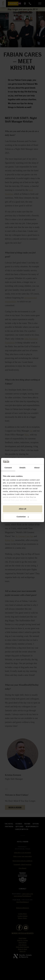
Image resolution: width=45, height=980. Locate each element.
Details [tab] (23, 468)
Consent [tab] (8, 468)
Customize (23, 517)
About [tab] (37, 468)
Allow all (22, 509)
